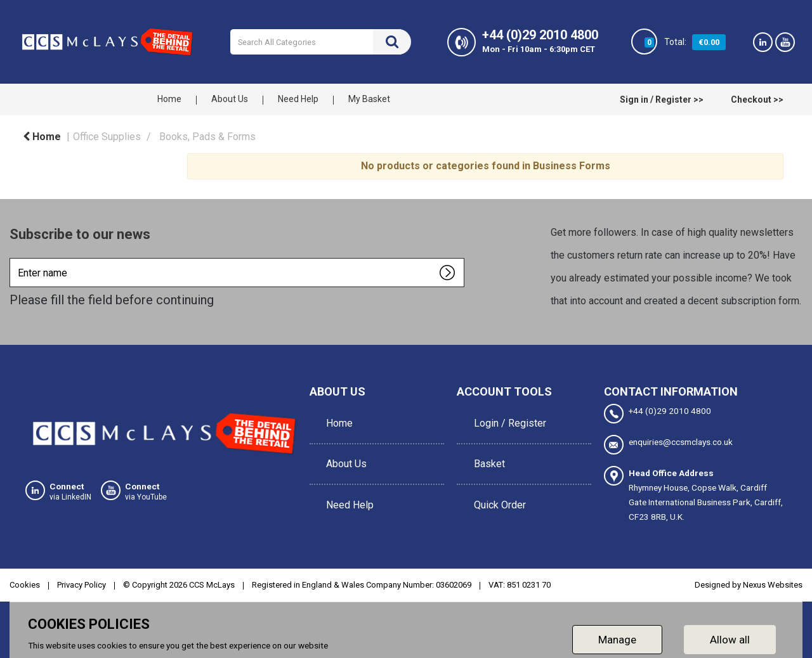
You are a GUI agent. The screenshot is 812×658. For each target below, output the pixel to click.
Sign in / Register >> (662, 100)
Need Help (298, 99)
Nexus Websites (773, 581)
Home (169, 99)
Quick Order (495, 474)
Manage (617, 635)
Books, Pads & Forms (207, 137)
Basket (485, 446)
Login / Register (506, 417)
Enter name (13, 258)
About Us (230, 99)
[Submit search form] (392, 42)
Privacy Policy (82, 581)
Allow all (730, 635)
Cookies (25, 581)
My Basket (369, 99)
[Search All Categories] (320, 42)
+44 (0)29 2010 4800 (658, 414)
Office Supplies (107, 137)
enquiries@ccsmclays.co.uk (668, 443)
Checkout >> (757, 100)
